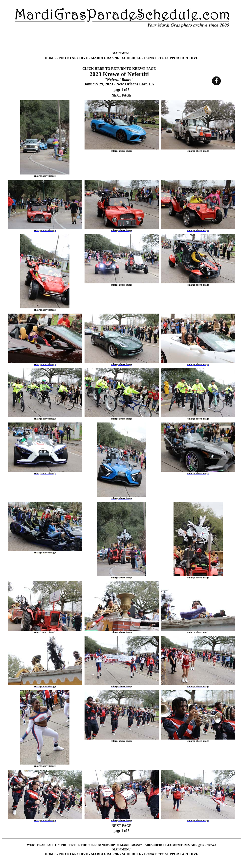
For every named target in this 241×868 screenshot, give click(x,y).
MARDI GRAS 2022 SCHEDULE (116, 854)
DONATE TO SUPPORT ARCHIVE (171, 58)
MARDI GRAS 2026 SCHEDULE (116, 58)
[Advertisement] (122, 40)
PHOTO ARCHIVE (73, 58)
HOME (50, 58)
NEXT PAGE (122, 95)
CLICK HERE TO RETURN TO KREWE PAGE (119, 69)
